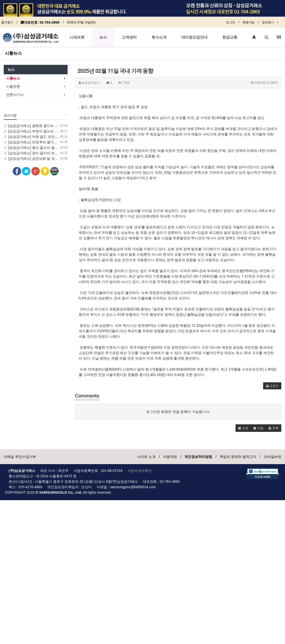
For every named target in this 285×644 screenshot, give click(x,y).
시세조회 (77, 37)
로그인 (231, 22)
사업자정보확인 (140, 471)
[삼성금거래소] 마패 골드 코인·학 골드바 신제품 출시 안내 (51, 137)
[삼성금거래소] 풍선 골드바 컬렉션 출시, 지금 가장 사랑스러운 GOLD (60, 148)
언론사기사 (15, 95)
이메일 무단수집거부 (20, 457)
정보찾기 (268, 22)
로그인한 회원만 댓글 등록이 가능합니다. (178, 412)
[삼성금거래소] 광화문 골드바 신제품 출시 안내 (42, 126)
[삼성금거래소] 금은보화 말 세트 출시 (35, 159)
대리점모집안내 (194, 37)
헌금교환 (230, 37)
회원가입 (248, 22)
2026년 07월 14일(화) (81, 22)
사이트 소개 (146, 457)
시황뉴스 (13, 53)
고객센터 (129, 37)
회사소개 (159, 37)
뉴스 (103, 37)
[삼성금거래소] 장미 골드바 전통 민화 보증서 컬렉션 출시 (50, 153)
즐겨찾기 (7, 22)
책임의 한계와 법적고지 (238, 457)
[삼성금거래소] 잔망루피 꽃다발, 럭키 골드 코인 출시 (47, 142)
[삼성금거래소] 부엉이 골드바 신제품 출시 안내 (42, 131)
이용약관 (170, 457)
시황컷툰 (13, 86)
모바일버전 (273, 457)
